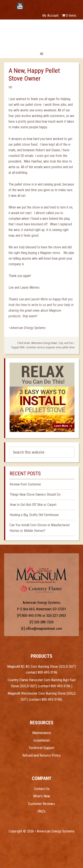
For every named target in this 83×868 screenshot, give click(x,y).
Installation (41, 740)
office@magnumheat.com (44, 629)
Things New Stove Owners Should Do (35, 494)
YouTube (26, 4)
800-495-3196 (32, 616)
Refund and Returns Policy (41, 755)
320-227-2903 (56, 616)
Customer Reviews (41, 804)
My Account (50, 15)
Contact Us (42, 789)
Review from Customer (25, 484)
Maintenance (42, 733)
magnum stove (53, 347)
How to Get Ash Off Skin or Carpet (33, 505)
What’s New (42, 796)
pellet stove (68, 347)
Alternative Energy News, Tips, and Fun (52, 343)
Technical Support (41, 748)
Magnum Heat (42, 34)
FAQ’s (41, 811)
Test (41, 575)
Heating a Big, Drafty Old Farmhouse (34, 515)
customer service (35, 347)
